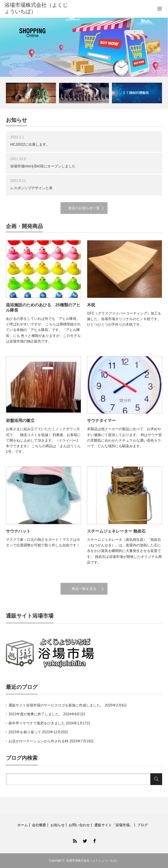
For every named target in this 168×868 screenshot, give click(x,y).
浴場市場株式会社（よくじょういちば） (93, 860)
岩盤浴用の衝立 (20, 420)
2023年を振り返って (25, 732)
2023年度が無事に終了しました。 (35, 714)
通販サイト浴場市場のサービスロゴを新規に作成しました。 (56, 705)
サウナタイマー (101, 420)
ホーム (23, 825)
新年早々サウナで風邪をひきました (37, 723)
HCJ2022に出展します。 (30, 144)
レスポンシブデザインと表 (31, 188)
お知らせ (58, 825)
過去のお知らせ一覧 (84, 208)
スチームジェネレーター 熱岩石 (116, 531)
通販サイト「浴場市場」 (114, 825)
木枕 (91, 305)
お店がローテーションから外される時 (38, 741)
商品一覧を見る (84, 589)
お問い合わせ (79, 825)
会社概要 (39, 825)
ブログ (142, 825)
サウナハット (18, 531)
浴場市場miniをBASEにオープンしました (43, 166)
